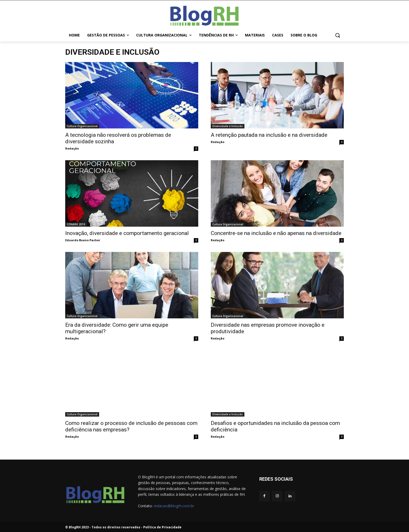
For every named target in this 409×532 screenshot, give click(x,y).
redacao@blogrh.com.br (174, 506)
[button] (338, 35)
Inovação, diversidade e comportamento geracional (127, 233)
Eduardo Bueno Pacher (83, 240)
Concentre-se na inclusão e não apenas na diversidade (276, 233)
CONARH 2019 (76, 224)
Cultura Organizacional (82, 126)
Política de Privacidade (162, 527)
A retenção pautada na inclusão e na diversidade (269, 135)
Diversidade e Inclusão (228, 126)
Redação (72, 148)
